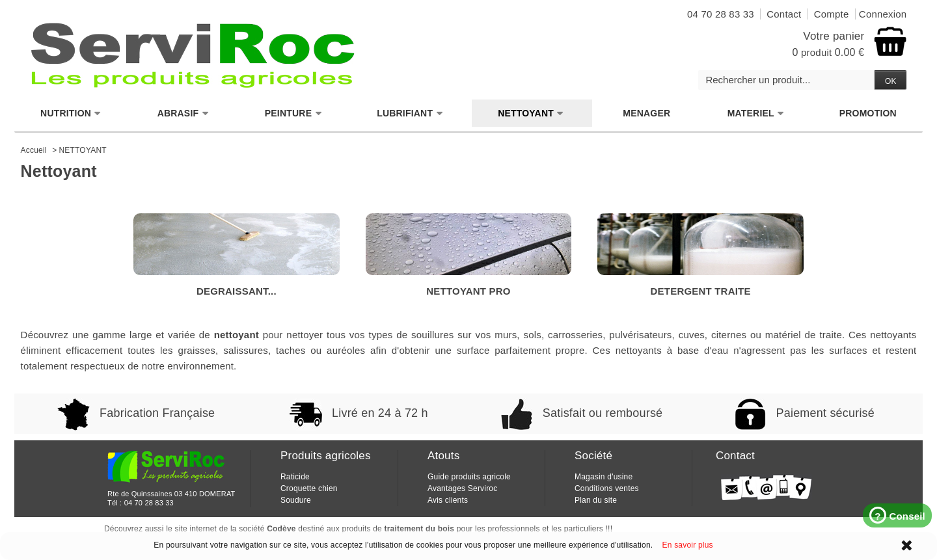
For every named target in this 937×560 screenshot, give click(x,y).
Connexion (883, 14)
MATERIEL (756, 113)
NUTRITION (71, 113)
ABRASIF (183, 113)
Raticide (295, 477)
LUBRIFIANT (410, 113)
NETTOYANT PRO (469, 255)
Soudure (296, 500)
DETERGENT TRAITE (700, 255)
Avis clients (448, 500)
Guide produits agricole (469, 477)
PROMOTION (868, 113)
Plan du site (596, 500)
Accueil (34, 150)
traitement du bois (420, 529)
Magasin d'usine (604, 477)
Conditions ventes (607, 488)
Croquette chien (309, 488)
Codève (281, 529)
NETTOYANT (531, 113)
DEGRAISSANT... (237, 255)
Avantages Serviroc (462, 488)
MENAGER (646, 113)
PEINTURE (293, 113)
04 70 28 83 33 (149, 503)
